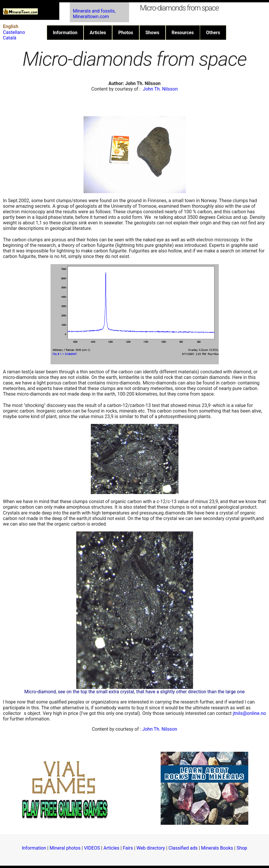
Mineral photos (65, 848)
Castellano (14, 32)
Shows (152, 33)
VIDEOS (92, 848)
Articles (98, 33)
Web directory (151, 848)
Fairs (128, 848)
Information (65, 33)
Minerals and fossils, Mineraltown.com (94, 14)
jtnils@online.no (249, 713)
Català (10, 38)
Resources (183, 33)
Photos (126, 33)
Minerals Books (217, 848)
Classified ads (183, 848)
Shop (242, 848)
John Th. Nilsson (160, 89)
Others (213, 33)
